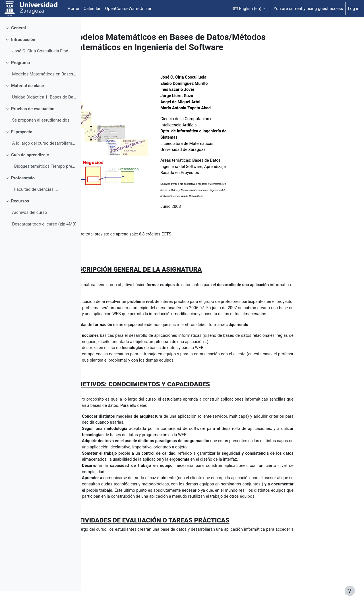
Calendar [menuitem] (92, 9)
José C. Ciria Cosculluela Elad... (42, 65)
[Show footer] (350, 591)
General (18, 42)
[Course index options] (74, 26)
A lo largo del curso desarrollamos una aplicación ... (44, 157)
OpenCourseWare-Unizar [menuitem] (128, 9)
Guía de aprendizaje (30, 169)
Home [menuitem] (73, 9)
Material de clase (27, 99)
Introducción (23, 53)
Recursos (20, 215)
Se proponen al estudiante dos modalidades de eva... (44, 134)
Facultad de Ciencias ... (35, 203)
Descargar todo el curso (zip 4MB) (44, 238)
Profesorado (23, 192)
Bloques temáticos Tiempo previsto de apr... (44, 180)
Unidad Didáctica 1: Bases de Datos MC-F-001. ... (44, 111)
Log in (354, 9)
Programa (20, 76)
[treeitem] (40, 42)
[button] (249, 9)
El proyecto (22, 145)
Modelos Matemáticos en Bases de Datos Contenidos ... (44, 88)
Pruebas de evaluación (33, 122)
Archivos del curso (29, 226)
